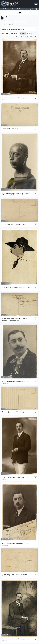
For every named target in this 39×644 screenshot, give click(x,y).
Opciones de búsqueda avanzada (13, 29)
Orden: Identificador (17, 36)
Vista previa (5, 34)
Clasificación (15, 34)
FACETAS (20, 13)
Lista (29, 34)
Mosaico (23, 34)
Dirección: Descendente (31, 36)
